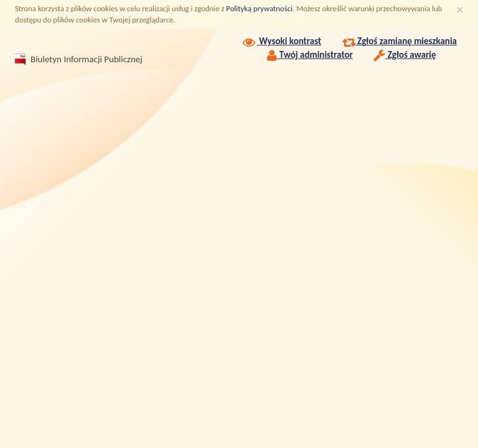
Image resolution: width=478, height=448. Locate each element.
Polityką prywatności (259, 8)
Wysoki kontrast (281, 41)
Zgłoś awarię (405, 55)
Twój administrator (310, 55)
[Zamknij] (460, 10)
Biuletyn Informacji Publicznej (72, 59)
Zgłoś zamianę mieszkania (400, 41)
